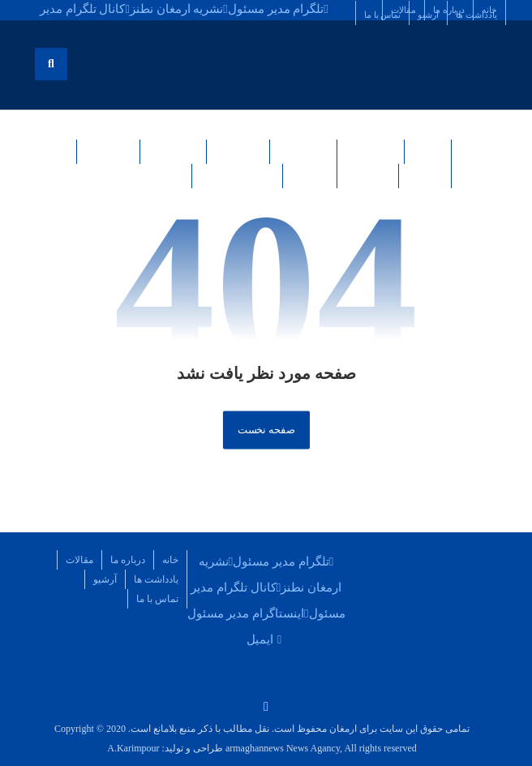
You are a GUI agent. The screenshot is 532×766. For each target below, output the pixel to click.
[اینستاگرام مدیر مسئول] (248, 612)
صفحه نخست (266, 430)
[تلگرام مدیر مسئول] (278, 8)
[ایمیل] (266, 638)
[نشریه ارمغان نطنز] (179, 8)
